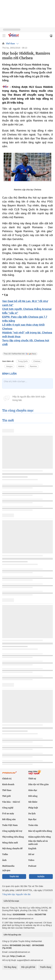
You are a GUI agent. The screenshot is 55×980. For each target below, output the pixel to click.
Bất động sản (9, 819)
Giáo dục (33, 790)
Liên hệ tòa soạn (11, 901)
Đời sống (33, 796)
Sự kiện (41, 877)
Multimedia (8, 866)
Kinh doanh (8, 784)
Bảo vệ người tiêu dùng (40, 831)
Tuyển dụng (46, 967)
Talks (5, 854)
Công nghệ (8, 808)
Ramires (33, 366)
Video (31, 860)
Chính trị (7, 779)
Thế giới (6, 796)
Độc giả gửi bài (28, 967)
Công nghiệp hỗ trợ (12, 831)
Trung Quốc (23, 361)
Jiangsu (9, 366)
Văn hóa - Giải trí (11, 802)
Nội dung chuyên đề (12, 848)
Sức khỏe (33, 802)
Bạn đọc (32, 819)
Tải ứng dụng (10, 967)
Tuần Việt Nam (10, 825)
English (32, 848)
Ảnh (4, 860)
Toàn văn (33, 825)
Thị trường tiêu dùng (13, 837)
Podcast (32, 866)
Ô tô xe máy (8, 814)
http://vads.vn (18, 956)
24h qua (6, 870)
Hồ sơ (31, 854)
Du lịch (32, 814)
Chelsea (37, 361)
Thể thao (10, 44)
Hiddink (21, 366)
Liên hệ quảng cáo (12, 935)
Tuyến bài (14, 877)
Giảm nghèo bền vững (40, 837)
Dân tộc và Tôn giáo (38, 784)
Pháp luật (33, 808)
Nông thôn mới (10, 843)
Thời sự (32, 779)
